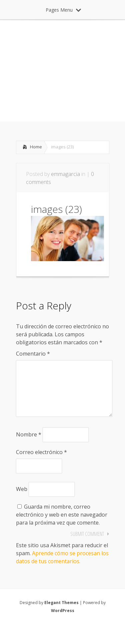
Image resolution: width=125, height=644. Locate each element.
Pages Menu (63, 10)
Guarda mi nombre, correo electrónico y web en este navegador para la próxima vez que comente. (62, 525)
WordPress (63, 621)
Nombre (29, 445)
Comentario (33, 354)
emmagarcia (65, 174)
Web (22, 500)
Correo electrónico (41, 463)
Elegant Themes (61, 613)
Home (36, 147)
